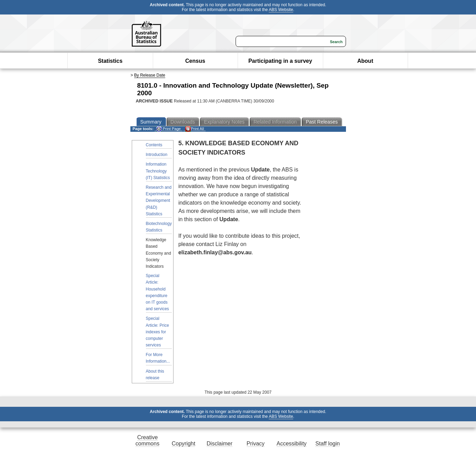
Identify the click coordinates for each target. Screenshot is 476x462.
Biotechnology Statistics (159, 227)
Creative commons (147, 440)
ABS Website (281, 10)
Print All (195, 129)
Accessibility (292, 444)
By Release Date (150, 75)
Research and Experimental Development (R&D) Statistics (159, 201)
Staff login (328, 444)
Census (195, 61)
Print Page (168, 129)
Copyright (184, 444)
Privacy (256, 444)
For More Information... (158, 358)
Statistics (110, 61)
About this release (155, 375)
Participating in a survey (280, 61)
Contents (154, 145)
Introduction (157, 155)
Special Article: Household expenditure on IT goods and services (157, 292)
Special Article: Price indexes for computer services (157, 332)
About (365, 61)
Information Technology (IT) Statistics (158, 171)
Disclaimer (220, 444)
